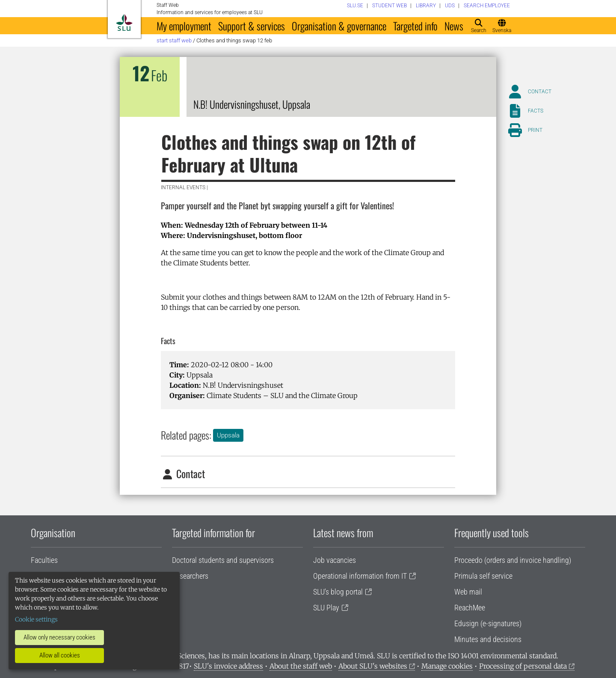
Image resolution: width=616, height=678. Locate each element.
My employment (184, 26)
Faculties (44, 560)
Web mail (468, 592)
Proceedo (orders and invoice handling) (513, 560)
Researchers (190, 576)
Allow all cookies (60, 655)
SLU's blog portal (338, 592)
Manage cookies (447, 666)
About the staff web (301, 666)
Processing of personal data (523, 666)
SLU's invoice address (228, 666)
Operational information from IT (360, 576)
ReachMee (470, 608)
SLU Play (326, 608)
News (454, 26)
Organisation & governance (339, 26)
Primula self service (483, 576)
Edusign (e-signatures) (488, 623)
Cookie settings (36, 619)
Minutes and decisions (488, 639)
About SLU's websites (373, 666)
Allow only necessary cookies (59, 637)
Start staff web (174, 40)
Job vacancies (335, 560)
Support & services (252, 26)
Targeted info (415, 26)
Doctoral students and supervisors (223, 560)
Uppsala (228, 435)
